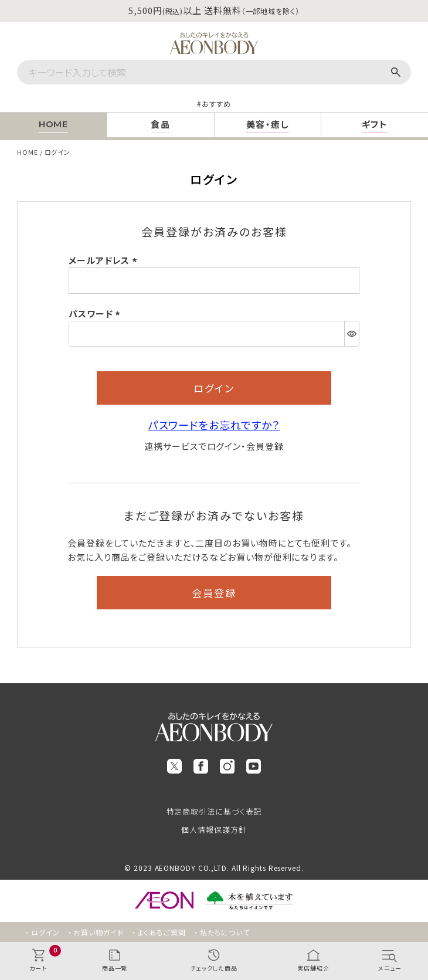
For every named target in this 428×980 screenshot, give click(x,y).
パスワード (96, 313)
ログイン (45, 932)
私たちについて (225, 932)
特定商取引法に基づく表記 (214, 811)
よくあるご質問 (162, 932)
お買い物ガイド (98, 932)
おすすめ (216, 104)
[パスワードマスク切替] (351, 334)
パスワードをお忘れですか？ (214, 425)
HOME (28, 152)
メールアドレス (105, 260)
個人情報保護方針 (214, 830)
